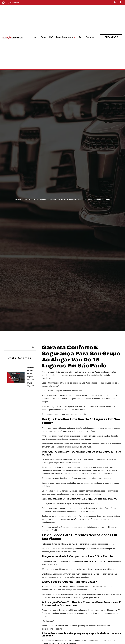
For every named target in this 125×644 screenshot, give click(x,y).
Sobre (44, 37)
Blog (81, 37)
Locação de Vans (66, 37)
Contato (90, 37)
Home (35, 37)
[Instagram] (115, 2)
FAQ (51, 37)
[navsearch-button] (20, 347)
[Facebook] (120, 2)
